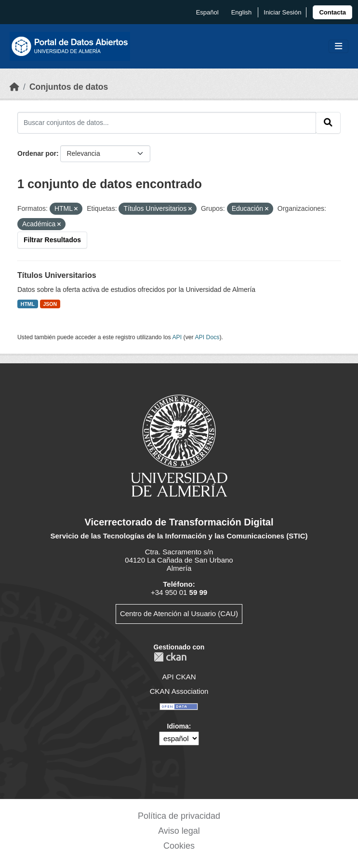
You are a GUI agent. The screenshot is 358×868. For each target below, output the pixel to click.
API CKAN (179, 677)
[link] (332, 12)
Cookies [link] (179, 846)
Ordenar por (37, 153)
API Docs (207, 337)
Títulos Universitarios (57, 275)
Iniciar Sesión (282, 12)
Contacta (332, 12)
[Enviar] (328, 123)
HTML (28, 304)
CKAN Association (179, 691)
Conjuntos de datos (69, 87)
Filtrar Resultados (52, 240)
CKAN (170, 657)
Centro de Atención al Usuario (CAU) (179, 613)
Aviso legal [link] (179, 831)
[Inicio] (14, 87)
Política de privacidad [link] (179, 816)
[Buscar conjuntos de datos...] (167, 123)
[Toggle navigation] (338, 47)
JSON (50, 304)
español (207, 12)
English (242, 12)
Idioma (178, 726)
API (177, 337)
